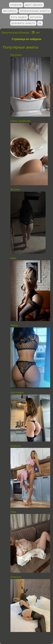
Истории (36, 17)
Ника (13, 258)
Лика (13, 512)
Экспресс (10, 11)
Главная (16, 5)
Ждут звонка (34, 5)
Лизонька (16, 577)
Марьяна (16, 446)
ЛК (40, 23)
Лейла (14, 325)
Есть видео (19, 17)
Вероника (16, 55)
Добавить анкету (23, 23)
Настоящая (17, 393)
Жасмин (15, 190)
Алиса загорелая (20, 121)
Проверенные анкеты (35, 11)
